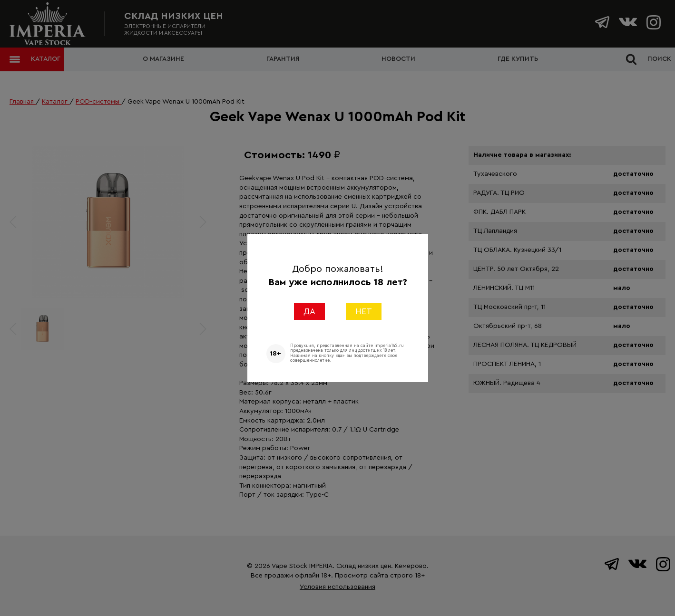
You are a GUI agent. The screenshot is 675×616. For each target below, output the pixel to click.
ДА (309, 311)
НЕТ (364, 311)
